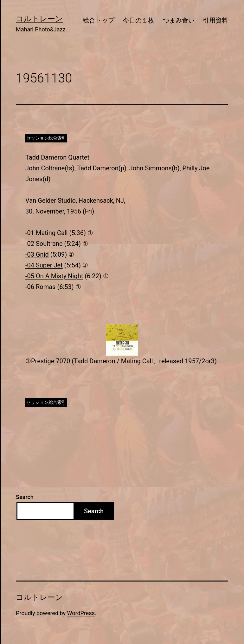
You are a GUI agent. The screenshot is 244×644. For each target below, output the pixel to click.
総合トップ (99, 20)
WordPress (81, 613)
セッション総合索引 (46, 138)
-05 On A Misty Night (54, 276)
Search (25, 497)
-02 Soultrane (44, 244)
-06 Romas (40, 287)
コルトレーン (39, 19)
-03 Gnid (37, 254)
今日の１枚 (138, 20)
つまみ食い (179, 20)
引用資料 (215, 20)
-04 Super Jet (44, 265)
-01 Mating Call (47, 233)
